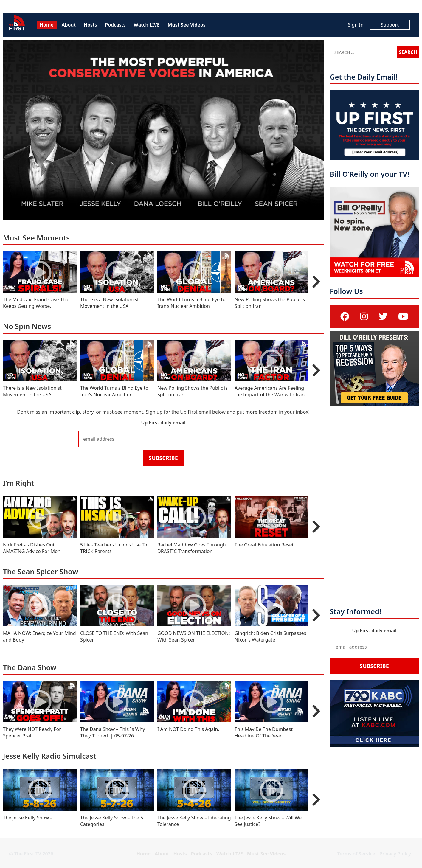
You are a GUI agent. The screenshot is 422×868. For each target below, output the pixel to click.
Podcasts (115, 25)
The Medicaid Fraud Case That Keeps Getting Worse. (37, 303)
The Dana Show (30, 667)
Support (390, 25)
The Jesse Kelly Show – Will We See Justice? (268, 821)
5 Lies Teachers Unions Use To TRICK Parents (114, 548)
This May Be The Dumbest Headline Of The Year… (264, 732)
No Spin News (27, 326)
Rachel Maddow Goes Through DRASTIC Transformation (192, 548)
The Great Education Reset (264, 545)
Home (47, 25)
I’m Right (19, 483)
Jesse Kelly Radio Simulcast (50, 756)
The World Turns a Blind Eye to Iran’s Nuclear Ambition (191, 303)
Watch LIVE (147, 25)
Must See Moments (36, 238)
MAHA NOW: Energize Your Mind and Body (39, 636)
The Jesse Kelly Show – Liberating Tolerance (194, 821)
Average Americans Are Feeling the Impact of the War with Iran (270, 391)
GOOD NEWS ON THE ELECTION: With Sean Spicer (194, 636)
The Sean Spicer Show (41, 571)
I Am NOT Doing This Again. (188, 729)
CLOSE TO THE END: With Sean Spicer (114, 636)
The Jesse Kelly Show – (28, 818)
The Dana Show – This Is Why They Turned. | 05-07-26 (113, 732)
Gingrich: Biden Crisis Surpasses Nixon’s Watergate (270, 636)
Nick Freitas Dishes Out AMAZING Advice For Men (32, 548)
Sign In (356, 25)
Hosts (90, 25)
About (69, 25)
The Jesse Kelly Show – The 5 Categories (112, 821)
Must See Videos (187, 25)
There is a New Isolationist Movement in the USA (110, 303)
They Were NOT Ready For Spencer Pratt (32, 732)
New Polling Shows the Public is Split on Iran (270, 303)
